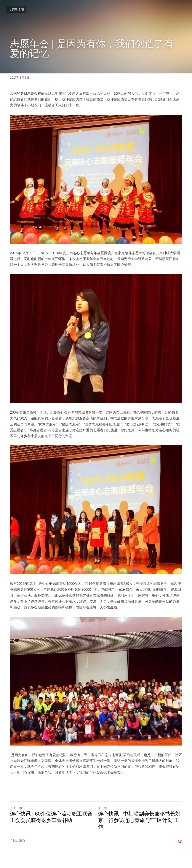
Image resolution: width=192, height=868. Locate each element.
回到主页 (16, 10)
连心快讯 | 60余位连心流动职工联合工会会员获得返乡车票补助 (51, 817)
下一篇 (104, 808)
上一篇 (16, 808)
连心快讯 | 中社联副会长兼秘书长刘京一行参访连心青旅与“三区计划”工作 (139, 820)
